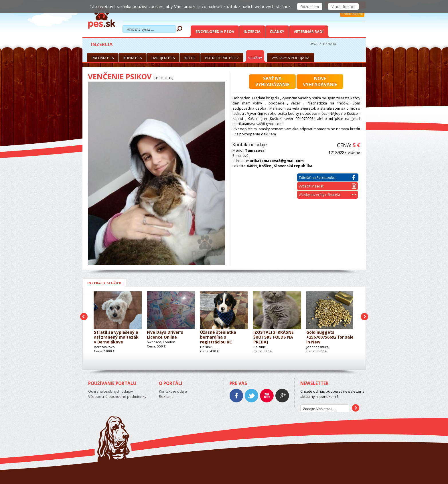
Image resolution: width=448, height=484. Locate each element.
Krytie (190, 58)
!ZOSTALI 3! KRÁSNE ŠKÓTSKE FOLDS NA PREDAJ (274, 337)
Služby (255, 58)
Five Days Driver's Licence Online (165, 335)
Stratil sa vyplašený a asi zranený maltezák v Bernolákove (116, 337)
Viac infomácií (343, 7)
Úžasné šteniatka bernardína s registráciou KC (218, 337)
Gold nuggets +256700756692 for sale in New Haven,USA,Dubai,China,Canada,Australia (330, 337)
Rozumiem (310, 7)
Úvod (314, 44)
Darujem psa (163, 58)
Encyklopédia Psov (215, 31)
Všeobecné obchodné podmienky (117, 396)
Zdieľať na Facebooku (327, 177)
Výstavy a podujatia (291, 58)
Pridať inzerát (352, 14)
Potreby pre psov (222, 58)
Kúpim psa (133, 58)
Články (277, 31)
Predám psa (103, 58)
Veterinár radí (309, 31)
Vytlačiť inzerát (327, 186)
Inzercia (252, 31)
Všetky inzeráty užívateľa (327, 195)
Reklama (166, 396)
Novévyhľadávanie (320, 82)
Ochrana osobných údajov (110, 391)
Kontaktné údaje (173, 391)
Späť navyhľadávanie (272, 82)
